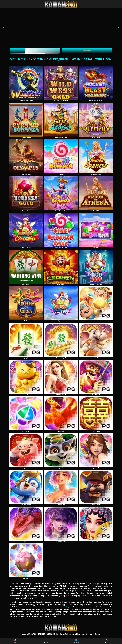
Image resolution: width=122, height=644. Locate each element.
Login (15, 641)
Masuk (87, 50)
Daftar (35, 51)
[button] (4, 27)
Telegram (76, 641)
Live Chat (107, 641)
